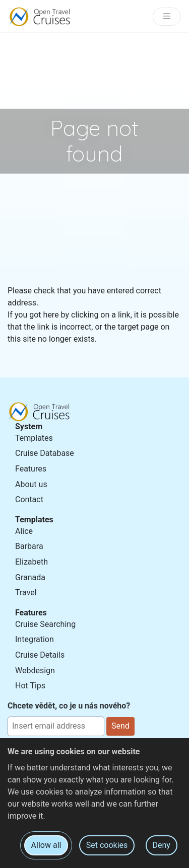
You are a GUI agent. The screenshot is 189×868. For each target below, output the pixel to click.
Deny (162, 845)
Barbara (29, 546)
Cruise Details (40, 655)
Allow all (46, 845)
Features (31, 469)
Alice (24, 531)
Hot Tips (30, 686)
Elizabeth (31, 562)
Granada (30, 577)
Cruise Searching (45, 624)
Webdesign (35, 670)
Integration (35, 639)
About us (31, 484)
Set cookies (107, 845)
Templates (34, 438)
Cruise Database (45, 453)
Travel (26, 593)
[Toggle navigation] (167, 17)
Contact (29, 499)
